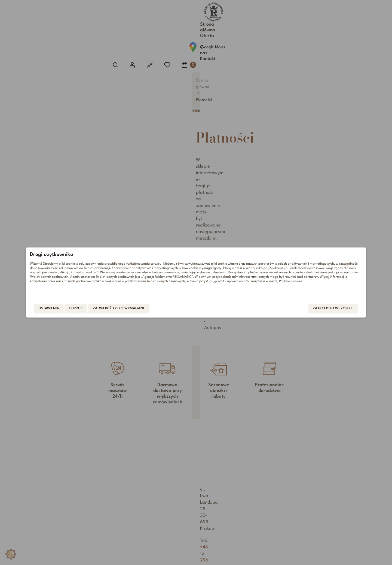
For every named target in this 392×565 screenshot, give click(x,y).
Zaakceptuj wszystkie (296, 309)
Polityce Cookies (131, 289)
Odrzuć (113, 309)
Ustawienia (86, 309)
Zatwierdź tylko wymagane (156, 309)
